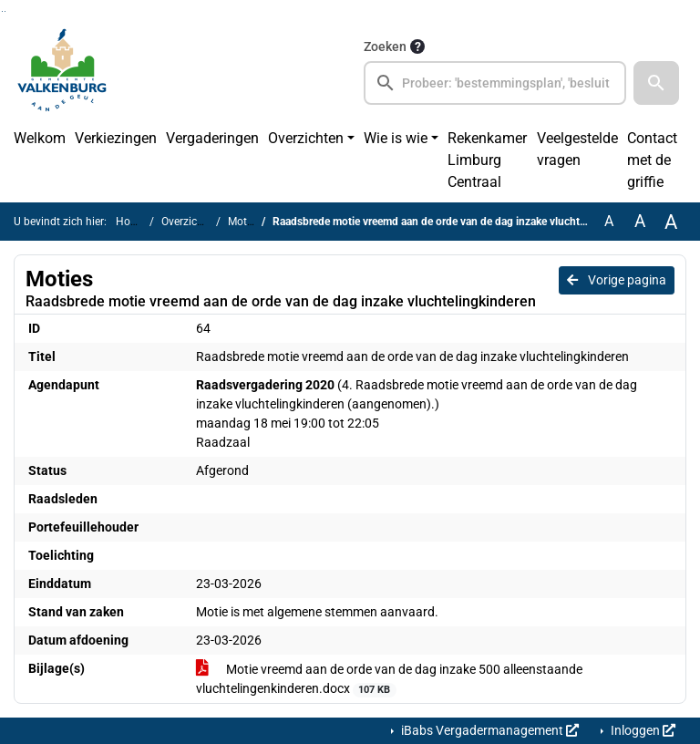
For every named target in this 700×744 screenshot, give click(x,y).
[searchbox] (495, 83)
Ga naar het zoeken (2, 11)
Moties (244, 222)
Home (131, 222)
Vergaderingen (212, 138)
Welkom (40, 138)
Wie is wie (396, 138)
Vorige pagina (617, 280)
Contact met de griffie (652, 160)
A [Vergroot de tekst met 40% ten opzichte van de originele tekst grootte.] (671, 222)
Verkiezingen (116, 138)
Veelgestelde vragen (577, 149)
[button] (656, 83)
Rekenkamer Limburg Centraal (487, 160)
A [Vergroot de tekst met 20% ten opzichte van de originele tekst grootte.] (640, 221)
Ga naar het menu (5, 11)
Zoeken (385, 46)
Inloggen (642, 730)
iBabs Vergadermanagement (489, 730)
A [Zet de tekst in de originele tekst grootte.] (609, 221)
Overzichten (306, 138)
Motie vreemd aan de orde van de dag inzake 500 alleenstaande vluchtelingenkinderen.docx (389, 680)
